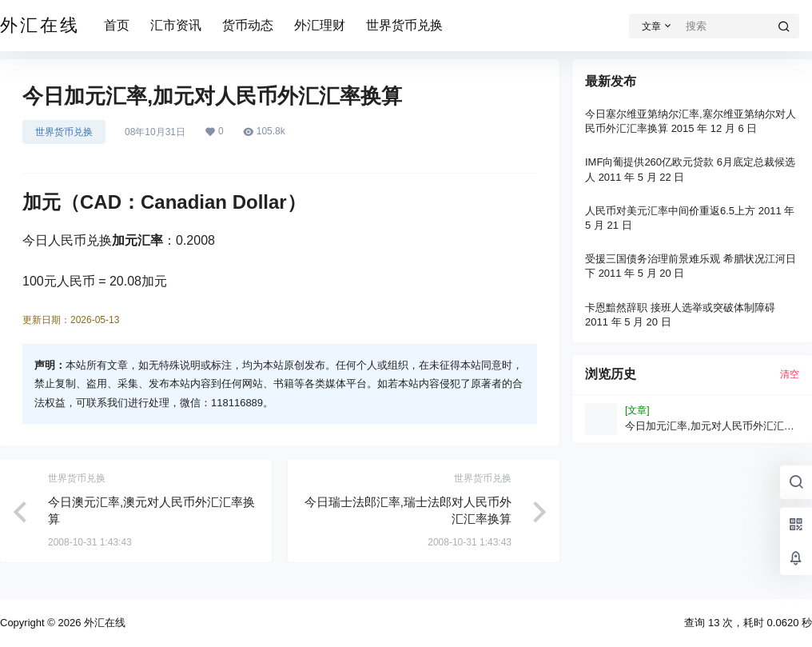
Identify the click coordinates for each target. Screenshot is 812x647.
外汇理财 (320, 25)
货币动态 (248, 25)
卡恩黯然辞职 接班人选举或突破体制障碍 (680, 308)
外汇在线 (103, 623)
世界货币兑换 (404, 25)
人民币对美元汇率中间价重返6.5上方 (670, 211)
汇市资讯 (176, 25)
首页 (117, 25)
